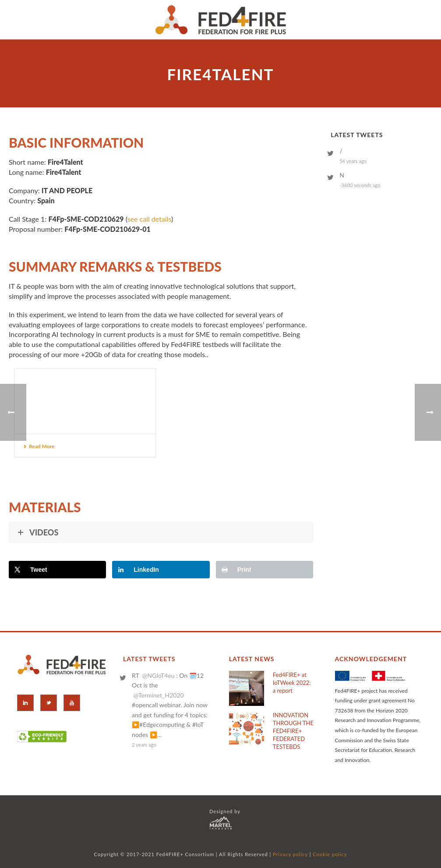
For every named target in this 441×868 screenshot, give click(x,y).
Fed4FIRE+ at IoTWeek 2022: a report (292, 683)
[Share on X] (57, 570)
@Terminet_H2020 (159, 695)
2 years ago (144, 745)
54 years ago (353, 161)
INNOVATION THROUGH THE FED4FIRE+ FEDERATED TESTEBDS (293, 731)
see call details (149, 219)
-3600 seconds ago (360, 185)
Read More (39, 446)
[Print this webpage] (265, 570)
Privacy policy (290, 854)
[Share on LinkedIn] (161, 570)
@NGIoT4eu (159, 675)
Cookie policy (330, 854)
